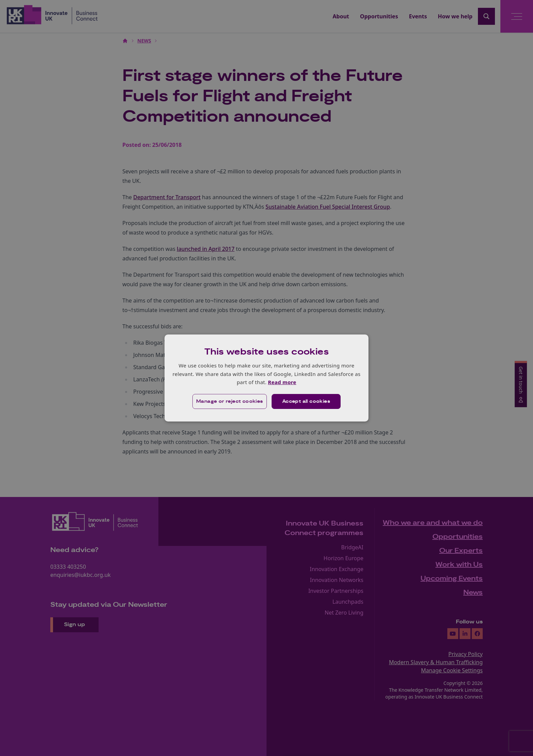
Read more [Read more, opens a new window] (282, 382)
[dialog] (266, 378)
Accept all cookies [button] (306, 401)
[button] (230, 401)
